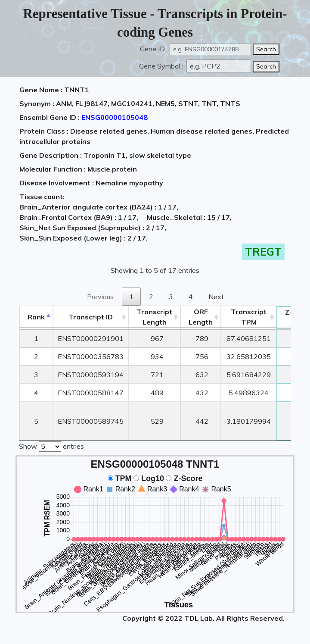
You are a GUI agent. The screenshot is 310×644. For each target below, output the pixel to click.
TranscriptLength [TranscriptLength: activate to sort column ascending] (154, 317)
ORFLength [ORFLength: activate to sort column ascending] (201, 317)
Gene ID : (154, 49)
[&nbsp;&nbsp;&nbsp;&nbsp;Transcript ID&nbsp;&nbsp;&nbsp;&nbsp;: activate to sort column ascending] (91, 317)
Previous (100, 297)
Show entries (51, 446)
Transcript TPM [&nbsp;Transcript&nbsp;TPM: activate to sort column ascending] (249, 317)
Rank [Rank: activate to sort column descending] (36, 317)
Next (216, 297)
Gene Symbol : (162, 66)
